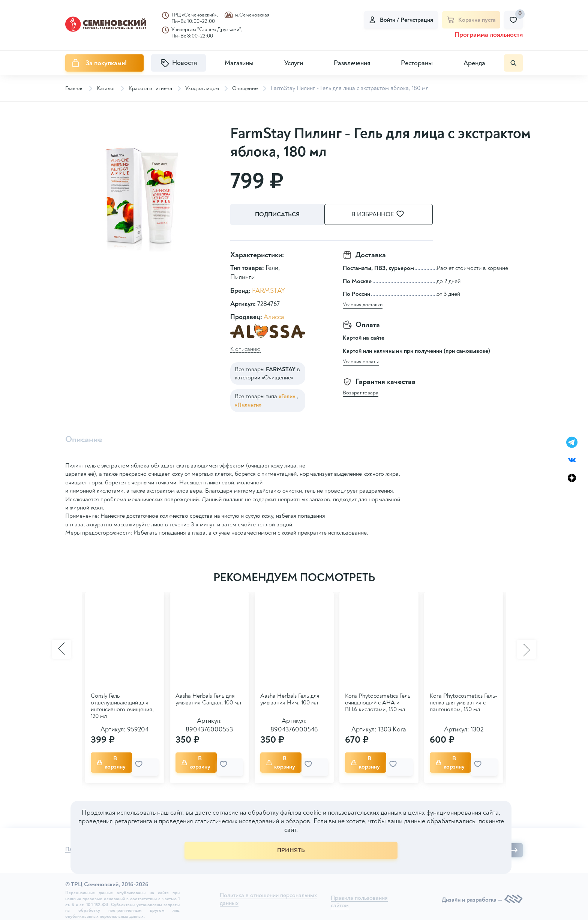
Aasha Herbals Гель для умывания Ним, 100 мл (290, 698)
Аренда (474, 63)
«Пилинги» (248, 403)
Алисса (274, 315)
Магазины (239, 63)
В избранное (388, 215)
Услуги (294, 63)
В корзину (115, 760)
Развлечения (352, 63)
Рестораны (417, 63)
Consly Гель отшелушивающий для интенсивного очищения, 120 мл (122, 705)
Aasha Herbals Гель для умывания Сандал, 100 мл (208, 698)
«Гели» (288, 395)
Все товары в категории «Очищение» (267, 372)
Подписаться (279, 215)
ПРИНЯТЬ (291, 850)
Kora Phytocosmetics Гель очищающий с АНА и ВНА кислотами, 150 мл (378, 702)
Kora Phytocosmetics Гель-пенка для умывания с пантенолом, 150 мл (463, 702)
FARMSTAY (268, 289)
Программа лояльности (489, 35)
